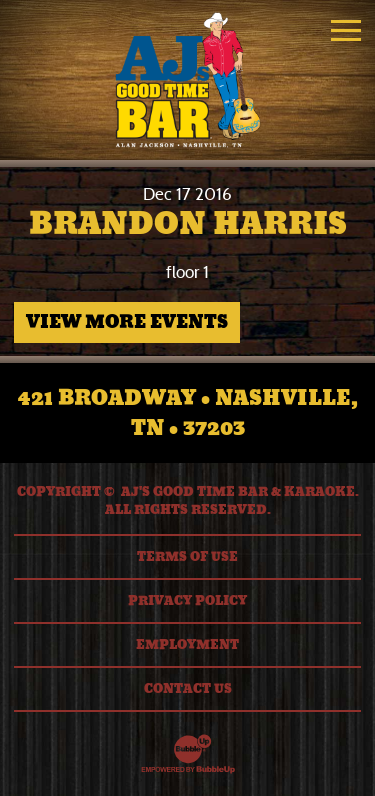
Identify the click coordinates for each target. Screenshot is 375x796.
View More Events (127, 322)
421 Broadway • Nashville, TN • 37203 (188, 413)
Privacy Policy (187, 601)
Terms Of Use (187, 557)
